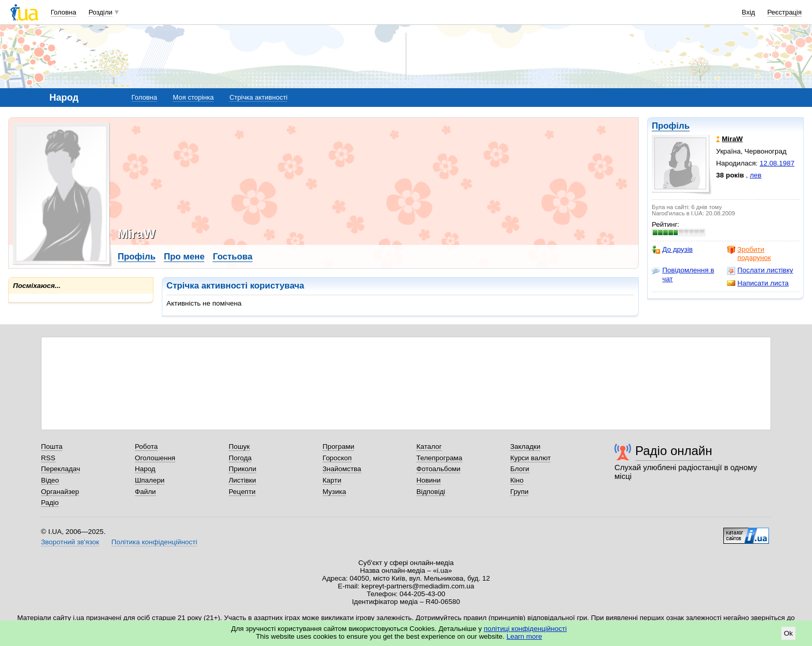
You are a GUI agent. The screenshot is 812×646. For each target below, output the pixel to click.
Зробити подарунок (749, 253)
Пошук (239, 446)
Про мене (184, 257)
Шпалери (150, 480)
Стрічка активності (258, 97)
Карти (332, 480)
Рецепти (242, 492)
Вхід (749, 12)
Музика (334, 492)
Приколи (242, 469)
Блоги (520, 469)
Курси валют (530, 458)
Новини (429, 480)
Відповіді (431, 492)
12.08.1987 (777, 163)
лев (755, 175)
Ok (788, 633)
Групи (519, 492)
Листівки (242, 480)
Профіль (671, 126)
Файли (145, 492)
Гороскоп (337, 458)
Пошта (52, 446)
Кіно (517, 480)
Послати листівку (760, 270)
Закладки (525, 446)
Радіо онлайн (674, 451)
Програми (338, 446)
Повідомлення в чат (683, 274)
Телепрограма (439, 458)
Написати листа (758, 283)
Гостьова (232, 257)
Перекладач (60, 469)
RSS (48, 458)
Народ (145, 469)
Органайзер (60, 492)
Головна (64, 12)
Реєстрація (785, 12)
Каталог (429, 446)
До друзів (672, 250)
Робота (146, 446)
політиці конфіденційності (525, 629)
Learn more (524, 636)
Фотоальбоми (438, 469)
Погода (240, 458)
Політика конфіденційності (154, 542)
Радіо (50, 503)
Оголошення (155, 458)
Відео (50, 480)
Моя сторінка (193, 97)
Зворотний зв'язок (70, 542)
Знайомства (342, 469)
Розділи (101, 12)
